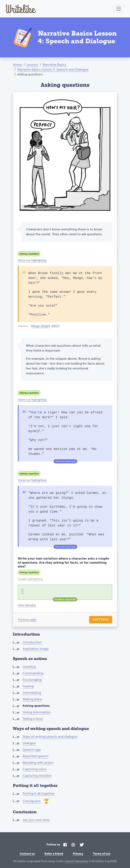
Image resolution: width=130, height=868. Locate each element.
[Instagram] (73, 845)
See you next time (36, 820)
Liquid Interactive (76, 861)
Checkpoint (31, 801)
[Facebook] (65, 845)
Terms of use (102, 854)
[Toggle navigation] (119, 9)
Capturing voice (35, 769)
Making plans (32, 699)
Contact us (27, 854)
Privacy (78, 854)
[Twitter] (82, 845)
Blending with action (38, 763)
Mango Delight (40, 326)
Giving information (37, 712)
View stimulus (27, 605)
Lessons (32, 65)
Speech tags (32, 750)
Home (17, 65)
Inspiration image (36, 649)
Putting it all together (38, 793)
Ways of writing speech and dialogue (50, 737)
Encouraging (32, 680)
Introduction (32, 642)
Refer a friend (54, 854)
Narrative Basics (54, 65)
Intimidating (32, 693)
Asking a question (29, 254)
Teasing (28, 686)
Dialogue (29, 743)
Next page (101, 620)
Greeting (29, 667)
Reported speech (35, 756)
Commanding (33, 673)
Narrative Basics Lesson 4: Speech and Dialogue (53, 69)
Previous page (27, 620)
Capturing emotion (37, 776)
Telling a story (33, 719)
